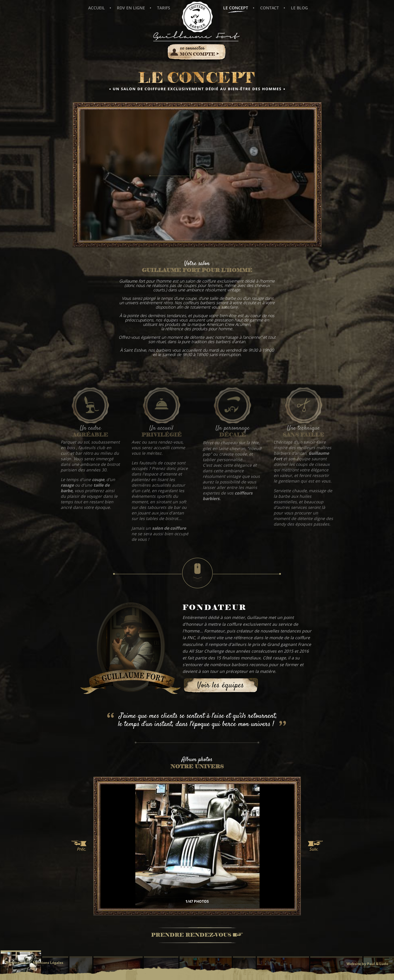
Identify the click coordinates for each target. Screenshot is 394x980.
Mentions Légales (48, 963)
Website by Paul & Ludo (367, 964)
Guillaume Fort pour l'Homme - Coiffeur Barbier (197, 17)
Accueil (97, 8)
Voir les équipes (221, 685)
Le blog (299, 8)
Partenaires (16, 963)
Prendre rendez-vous (197, 935)
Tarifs (164, 8)
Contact (270, 8)
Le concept (236, 10)
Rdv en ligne (131, 8)
